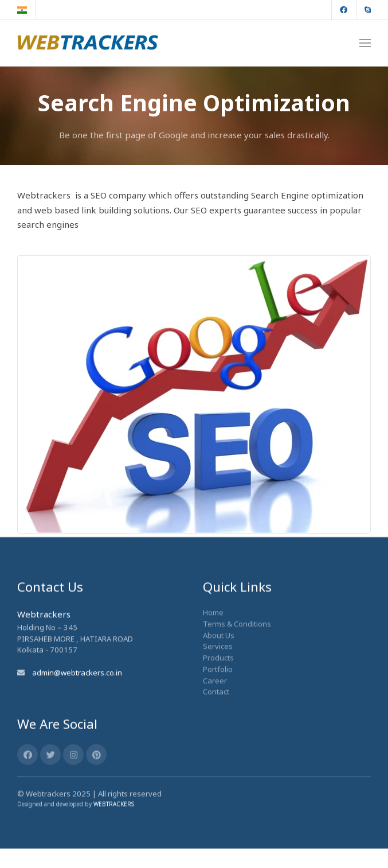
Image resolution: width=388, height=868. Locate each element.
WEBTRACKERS (114, 766)
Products (218, 620)
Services (218, 608)
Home (213, 574)
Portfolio (218, 631)
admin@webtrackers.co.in (77, 635)
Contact (216, 653)
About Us (219, 597)
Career (215, 642)
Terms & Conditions (237, 586)
